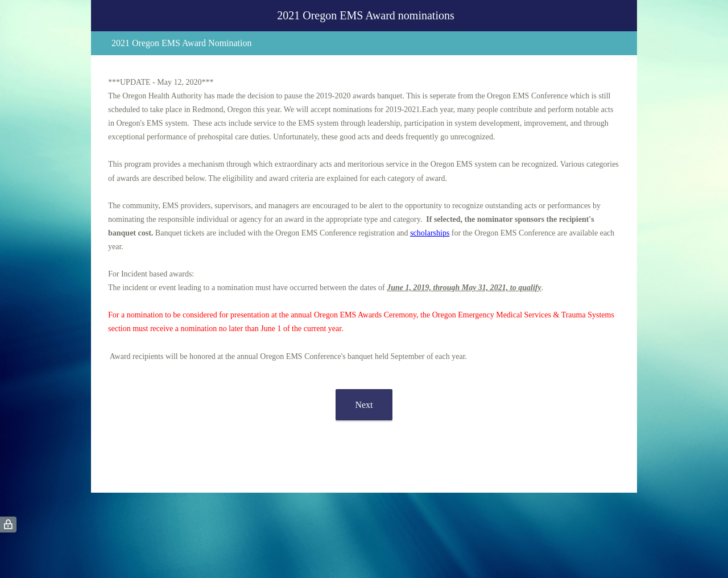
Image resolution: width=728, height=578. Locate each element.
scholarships (430, 233)
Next (364, 405)
